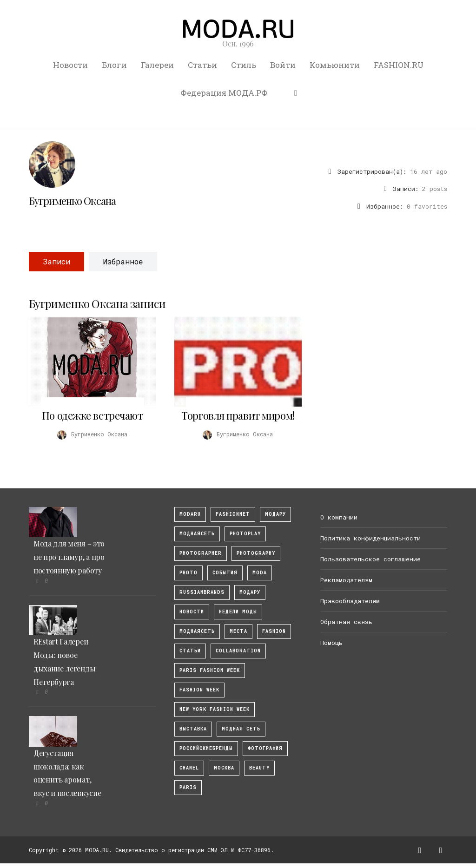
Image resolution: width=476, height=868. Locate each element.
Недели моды (238, 612)
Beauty (259, 768)
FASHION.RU (399, 65)
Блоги (114, 65)
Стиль (244, 65)
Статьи (202, 65)
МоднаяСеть (197, 534)
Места (238, 631)
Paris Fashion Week (210, 670)
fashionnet (233, 514)
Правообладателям (350, 601)
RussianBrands (202, 592)
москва (224, 768)
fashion (274, 631)
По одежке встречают (93, 415)
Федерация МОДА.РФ (224, 93)
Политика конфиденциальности (370, 538)
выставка (193, 729)
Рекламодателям (346, 580)
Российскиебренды (206, 748)
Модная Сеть (241, 729)
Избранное (123, 261)
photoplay (245, 534)
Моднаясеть (197, 631)
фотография (265, 748)
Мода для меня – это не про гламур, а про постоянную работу (69, 557)
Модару (250, 592)
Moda (260, 573)
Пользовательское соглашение (370, 559)
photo (188, 573)
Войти (283, 65)
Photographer (201, 553)
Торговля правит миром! (238, 415)
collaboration (238, 651)
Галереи (157, 65)
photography (256, 553)
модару (275, 514)
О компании (339, 517)
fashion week (199, 690)
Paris (188, 787)
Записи (56, 261)
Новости (70, 65)
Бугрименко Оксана (72, 201)
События (225, 573)
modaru (190, 514)
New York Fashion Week (215, 709)
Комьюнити (335, 65)
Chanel (189, 768)
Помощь (331, 643)
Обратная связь (346, 622)
